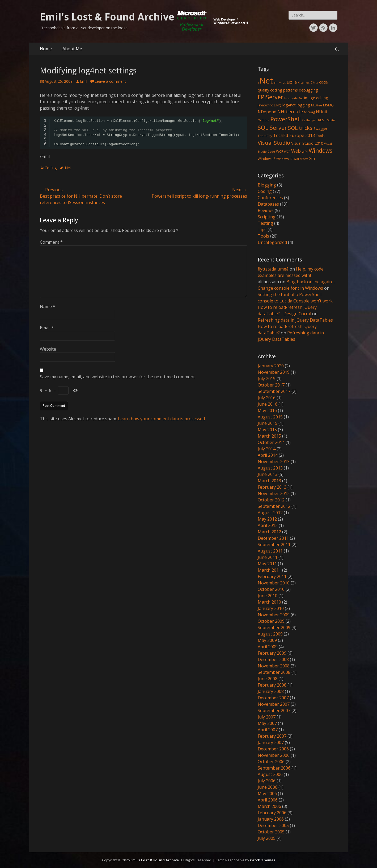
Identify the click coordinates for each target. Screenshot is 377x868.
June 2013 (268, 474)
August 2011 (270, 551)
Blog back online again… (311, 282)
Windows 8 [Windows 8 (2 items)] (266, 159)
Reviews (266, 210)
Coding (51, 168)
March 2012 (269, 532)
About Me (72, 49)
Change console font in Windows (290, 288)
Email (47, 328)
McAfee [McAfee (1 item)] (317, 105)
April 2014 (268, 455)
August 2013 (270, 468)
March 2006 (269, 806)
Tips (262, 230)
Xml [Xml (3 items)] (312, 158)
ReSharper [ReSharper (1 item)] (309, 120)
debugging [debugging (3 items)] (308, 90)
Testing (265, 223)
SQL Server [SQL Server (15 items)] (272, 128)
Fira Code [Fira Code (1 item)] (291, 98)
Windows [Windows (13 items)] (321, 151)
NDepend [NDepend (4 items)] (267, 112)
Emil (84, 81)
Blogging (267, 185)
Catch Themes (263, 860)
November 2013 (274, 462)
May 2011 (267, 564)
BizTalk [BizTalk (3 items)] (293, 82)
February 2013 (272, 487)
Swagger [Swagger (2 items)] (320, 128)
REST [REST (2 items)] (322, 120)
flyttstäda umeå (273, 269)
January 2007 (271, 742)
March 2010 (269, 602)
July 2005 (267, 838)
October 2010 (271, 589)
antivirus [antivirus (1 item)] (280, 82)
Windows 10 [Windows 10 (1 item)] (284, 159)
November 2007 (274, 704)
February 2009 (272, 653)
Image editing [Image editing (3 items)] (316, 98)
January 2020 (271, 366)
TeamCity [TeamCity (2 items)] (265, 136)
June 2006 (268, 787)
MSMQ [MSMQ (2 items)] (328, 105)
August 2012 (270, 513)
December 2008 (273, 659)
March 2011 (269, 570)
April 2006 (268, 800)
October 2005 (271, 832)
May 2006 (267, 794)
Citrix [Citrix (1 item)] (314, 82)
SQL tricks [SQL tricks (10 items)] (300, 128)
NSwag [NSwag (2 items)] (309, 112)
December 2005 (273, 825)
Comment (51, 242)
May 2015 (267, 430)
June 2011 (268, 557)
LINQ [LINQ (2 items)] (278, 105)
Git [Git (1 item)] (301, 98)
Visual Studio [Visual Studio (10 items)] (274, 143)
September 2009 (274, 628)
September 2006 (274, 768)
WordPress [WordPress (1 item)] (301, 159)
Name (48, 306)
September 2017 (274, 391)
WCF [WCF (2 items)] (279, 151)
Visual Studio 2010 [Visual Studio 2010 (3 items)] (307, 143)
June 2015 (268, 423)
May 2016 (267, 410)
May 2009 (267, 640)
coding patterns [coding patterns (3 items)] (284, 90)
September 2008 (274, 672)
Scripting (267, 217)
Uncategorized (272, 242)
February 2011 (272, 576)
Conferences (270, 198)
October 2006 (271, 762)
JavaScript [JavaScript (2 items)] (265, 105)
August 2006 (270, 774)
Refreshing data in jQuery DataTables (295, 320)
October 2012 (271, 500)
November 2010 (274, 583)
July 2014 (267, 449)
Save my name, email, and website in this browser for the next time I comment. (118, 377)
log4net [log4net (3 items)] (289, 105)
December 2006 (273, 749)
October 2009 (271, 621)
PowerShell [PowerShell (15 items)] (286, 119)
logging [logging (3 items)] (303, 105)
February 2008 (272, 685)
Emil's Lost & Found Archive (107, 17)
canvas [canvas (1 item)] (305, 82)
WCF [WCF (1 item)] (287, 152)
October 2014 (271, 442)
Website (48, 349)
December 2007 (273, 698)
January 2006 (271, 819)
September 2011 (274, 545)
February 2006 (272, 813)
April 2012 (268, 525)
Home (46, 49)
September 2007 (274, 711)
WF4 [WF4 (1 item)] (305, 152)
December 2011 (273, 538)
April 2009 (268, 647)
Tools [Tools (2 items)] (320, 136)
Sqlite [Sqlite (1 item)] (331, 120)
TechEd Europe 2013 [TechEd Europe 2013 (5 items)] (294, 135)
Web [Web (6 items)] (296, 151)
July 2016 (267, 398)
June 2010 (268, 596)
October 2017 (271, 385)
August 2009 (270, 634)
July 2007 (267, 717)
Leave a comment (110, 81)
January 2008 (271, 691)
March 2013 (269, 481)
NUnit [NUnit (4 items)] (322, 112)
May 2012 (267, 519)
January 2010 (271, 608)
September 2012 (274, 506)
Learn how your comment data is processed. (162, 419)
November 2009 (274, 615)
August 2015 (270, 417)
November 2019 (274, 372)
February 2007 (272, 736)
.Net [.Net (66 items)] (265, 81)
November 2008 (274, 666)
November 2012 (274, 493)
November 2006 (274, 755)
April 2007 (268, 730)
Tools (263, 236)
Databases (268, 204)
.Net (68, 168)
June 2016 (268, 404)
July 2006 (267, 781)
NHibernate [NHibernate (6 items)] (290, 111)
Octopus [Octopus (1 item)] (264, 120)
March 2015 (269, 436)
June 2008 (268, 679)
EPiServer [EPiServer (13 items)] (270, 97)
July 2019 (267, 379)
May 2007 (267, 723)
